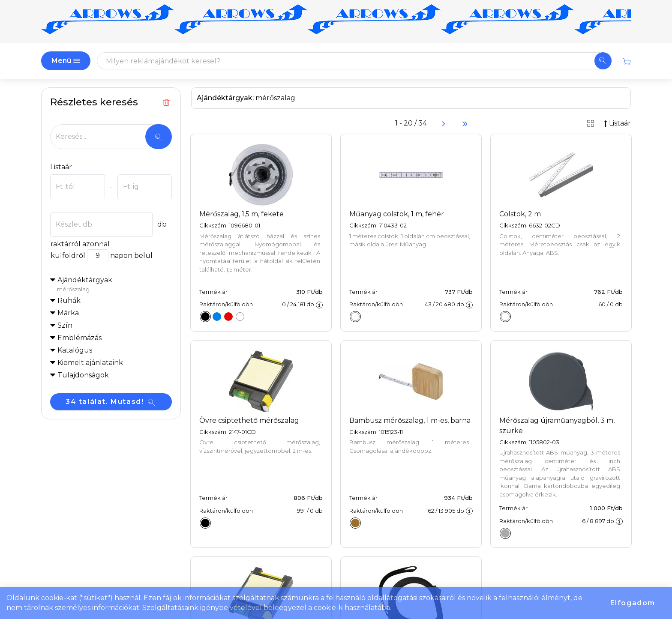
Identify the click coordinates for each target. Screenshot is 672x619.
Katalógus (75, 350)
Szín (65, 325)
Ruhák (69, 301)
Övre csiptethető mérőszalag (249, 420)
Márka (68, 313)
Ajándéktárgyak (114, 285)
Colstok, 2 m (520, 214)
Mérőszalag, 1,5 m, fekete (241, 214)
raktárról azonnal (80, 244)
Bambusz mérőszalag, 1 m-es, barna (410, 420)
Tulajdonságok (83, 375)
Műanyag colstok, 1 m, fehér (397, 214)
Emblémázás (79, 338)
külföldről (68, 256)
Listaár (61, 167)
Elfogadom (633, 603)
